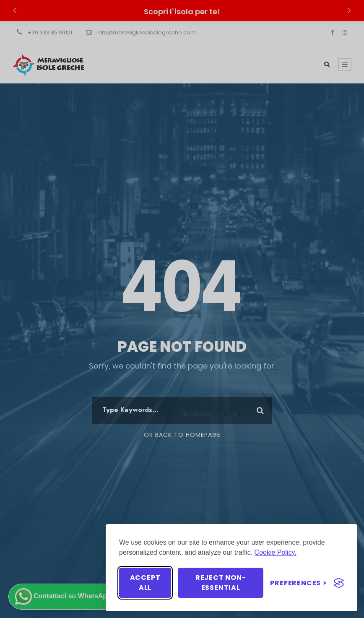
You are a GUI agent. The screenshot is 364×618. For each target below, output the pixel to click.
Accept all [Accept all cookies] (145, 583)
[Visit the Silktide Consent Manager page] (339, 583)
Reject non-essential (221, 583)
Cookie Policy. (276, 552)
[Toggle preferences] (299, 583)
